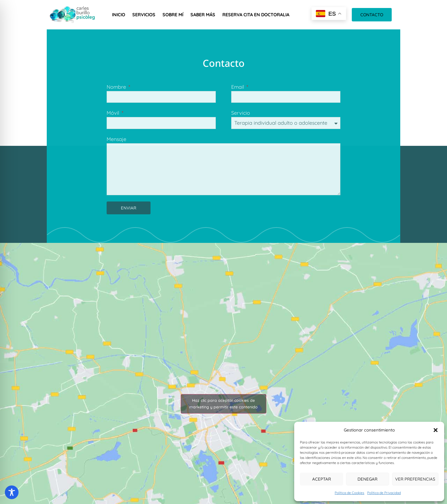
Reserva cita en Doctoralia (256, 15)
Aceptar (322, 479)
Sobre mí (173, 15)
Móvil (114, 113)
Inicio (119, 15)
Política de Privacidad (384, 493)
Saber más (203, 15)
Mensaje (116, 139)
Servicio (241, 113)
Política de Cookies (350, 493)
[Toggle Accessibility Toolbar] (12, 492)
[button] (436, 430)
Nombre (117, 87)
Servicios (144, 15)
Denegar (367, 479)
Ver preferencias (415, 479)
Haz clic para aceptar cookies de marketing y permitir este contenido (223, 404)
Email (238, 87)
